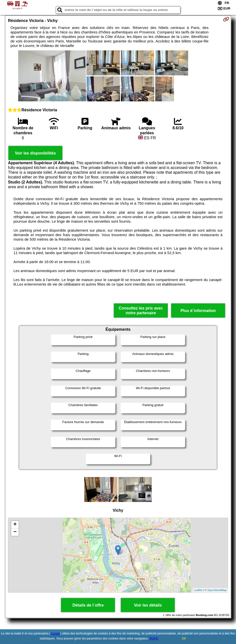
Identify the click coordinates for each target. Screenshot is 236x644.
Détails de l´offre (88, 605)
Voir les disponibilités (35, 153)
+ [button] (15, 525)
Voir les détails (148, 605)
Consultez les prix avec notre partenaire (141, 311)
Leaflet (198, 590)
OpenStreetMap (217, 590)
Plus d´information (198, 311)
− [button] (15, 532)
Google (55, 634)
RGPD (154, 639)
